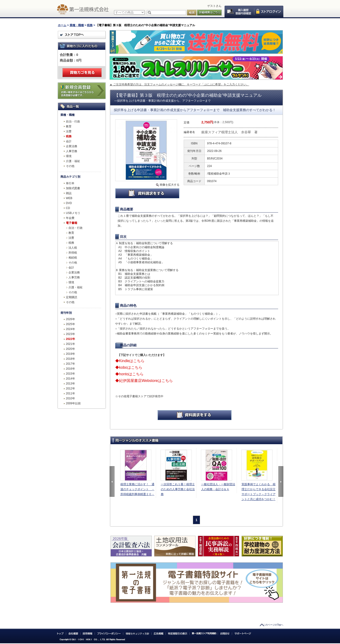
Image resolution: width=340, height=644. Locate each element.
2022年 (70, 339)
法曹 (69, 131)
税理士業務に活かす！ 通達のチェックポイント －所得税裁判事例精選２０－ (137, 489)
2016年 (70, 369)
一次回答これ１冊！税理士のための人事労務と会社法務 (178, 489)
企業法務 (72, 146)
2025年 (70, 324)
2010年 (70, 398)
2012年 (70, 389)
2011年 (70, 393)
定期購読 (72, 297)
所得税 (73, 253)
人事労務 (72, 151)
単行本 (70, 183)
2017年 (70, 364)
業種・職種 (77, 25)
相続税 (73, 258)
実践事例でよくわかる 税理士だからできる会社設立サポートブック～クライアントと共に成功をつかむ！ (259, 492)
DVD (69, 203)
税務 (90, 25)
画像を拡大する (170, 185)
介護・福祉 (73, 161)
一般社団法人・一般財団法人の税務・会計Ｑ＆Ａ (218, 487)
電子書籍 (72, 223)
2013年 (70, 384)
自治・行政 (73, 121)
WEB (69, 198)
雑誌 (69, 193)
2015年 (70, 374)
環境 (69, 156)
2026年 (70, 319)
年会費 (70, 218)
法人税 (73, 248)
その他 (70, 166)
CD (68, 208)
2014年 (70, 379)
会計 (69, 141)
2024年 (70, 329)
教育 (69, 126)
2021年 (70, 344)
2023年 (70, 334)
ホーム (62, 25)
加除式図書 (73, 188)
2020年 (70, 349)
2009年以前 (73, 403)
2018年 (70, 359)
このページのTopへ (273, 625)
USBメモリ (73, 213)
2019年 (70, 354)
